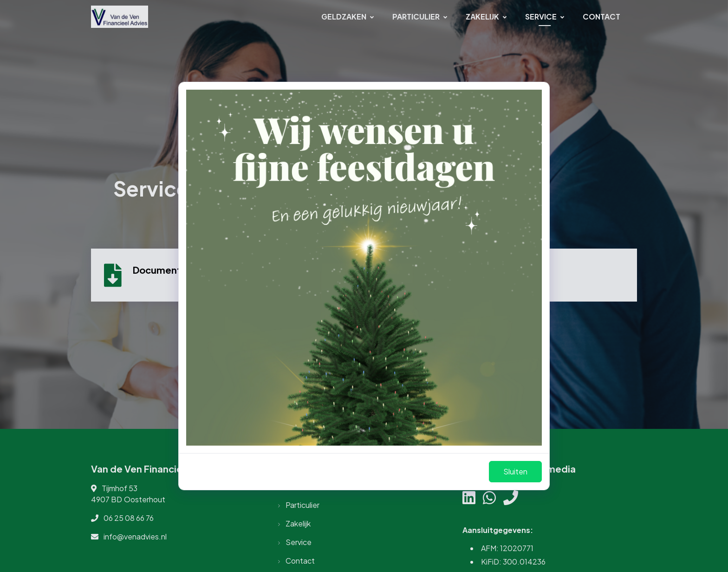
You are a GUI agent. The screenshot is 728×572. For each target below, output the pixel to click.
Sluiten (515, 471)
